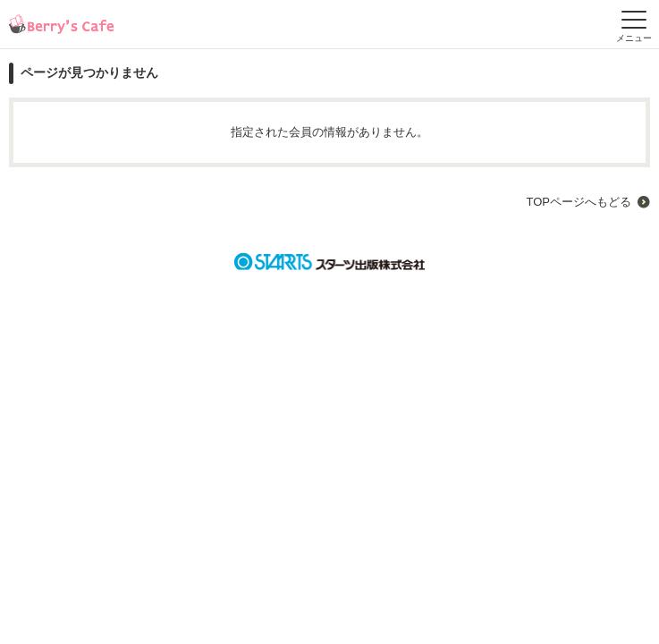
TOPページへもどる (579, 202)
